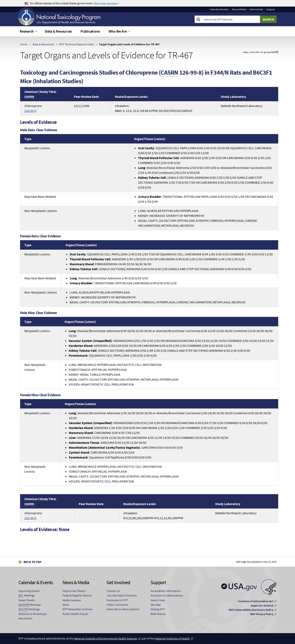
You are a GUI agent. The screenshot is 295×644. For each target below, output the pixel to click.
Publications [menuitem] (90, 31)
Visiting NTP (158, 609)
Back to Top (32, 562)
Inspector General (262, 605)
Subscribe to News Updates (123, 609)
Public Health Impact (75, 614)
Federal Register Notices (77, 595)
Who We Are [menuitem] (118, 31)
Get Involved (256, 9)
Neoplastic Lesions (37, 148)
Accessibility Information (166, 591)
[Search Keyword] (231, 19)
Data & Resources (43, 44)
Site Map (156, 605)
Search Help (158, 600)
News (66, 605)
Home (24, 44)
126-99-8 (30, 111)
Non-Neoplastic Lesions (41, 211)
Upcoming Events (29, 591)
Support (271, 9)
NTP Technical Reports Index (76, 44)
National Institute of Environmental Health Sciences (106, 638)
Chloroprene (33, 108)
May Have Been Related (40, 197)
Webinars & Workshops (32, 614)
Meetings (27, 596)
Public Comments (117, 605)
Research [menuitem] (27, 31)
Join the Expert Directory (122, 595)
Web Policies (158, 614)
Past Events (25, 618)
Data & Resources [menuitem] (58, 31)
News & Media (239, 9)
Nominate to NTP (117, 600)
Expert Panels (27, 600)
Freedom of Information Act (256, 601)
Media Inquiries (72, 600)
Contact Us (113, 591)
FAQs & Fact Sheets (74, 591)
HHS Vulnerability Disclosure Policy (251, 610)
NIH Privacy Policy (262, 614)
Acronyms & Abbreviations (167, 595)
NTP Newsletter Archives (77, 609)
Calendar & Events (219, 9)
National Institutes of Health (172, 638)
